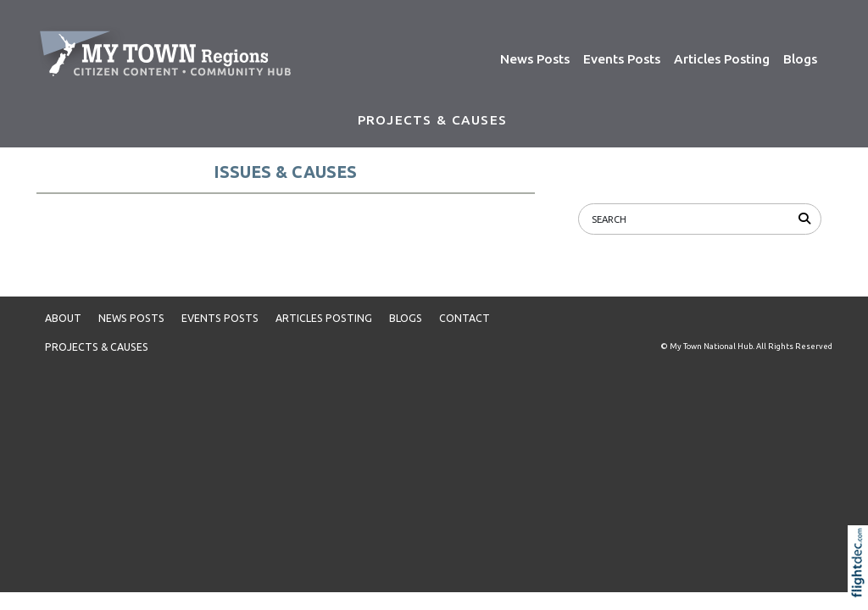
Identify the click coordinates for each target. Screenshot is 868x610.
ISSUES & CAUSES (285, 172)
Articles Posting (722, 59)
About (63, 318)
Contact (465, 318)
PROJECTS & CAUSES (432, 120)
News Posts (535, 59)
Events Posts (622, 59)
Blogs (800, 59)
